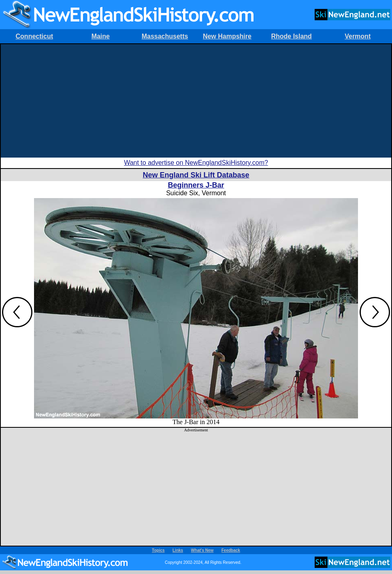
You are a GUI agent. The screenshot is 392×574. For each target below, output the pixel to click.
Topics (158, 550)
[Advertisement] (196, 101)
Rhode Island (291, 36)
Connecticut (34, 36)
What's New (202, 550)
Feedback (231, 550)
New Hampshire (227, 36)
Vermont (358, 36)
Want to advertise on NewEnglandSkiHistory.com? (196, 163)
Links (178, 550)
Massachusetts (165, 36)
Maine (101, 36)
